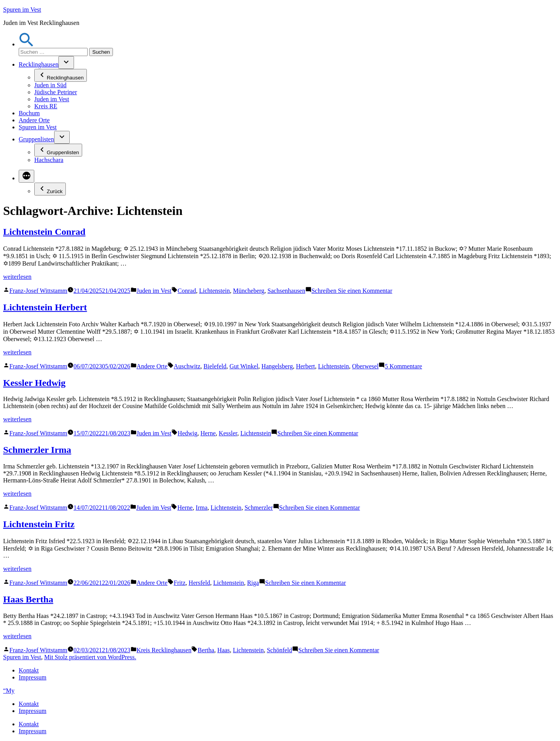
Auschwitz (187, 366)
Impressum (33, 677)
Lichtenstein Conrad (44, 232)
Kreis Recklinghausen (164, 650)
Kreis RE (46, 106)
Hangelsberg (277, 366)
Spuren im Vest (22, 10)
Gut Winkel (244, 366)
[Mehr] (26, 176)
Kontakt (29, 670)
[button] (26, 44)
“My (9, 691)
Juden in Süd (50, 85)
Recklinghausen (39, 64)
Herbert (306, 366)
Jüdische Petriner (56, 92)
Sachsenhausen (286, 291)
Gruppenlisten (36, 139)
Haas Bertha (28, 599)
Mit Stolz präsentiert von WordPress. (90, 657)
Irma (202, 508)
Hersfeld (199, 583)
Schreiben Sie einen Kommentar (352, 291)
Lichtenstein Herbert (45, 307)
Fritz (180, 583)
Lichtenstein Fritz (39, 524)
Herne (208, 433)
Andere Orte (34, 120)
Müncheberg (249, 291)
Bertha (206, 650)
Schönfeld (279, 650)
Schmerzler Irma (37, 450)
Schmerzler (259, 508)
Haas (224, 650)
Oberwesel (365, 366)
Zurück (50, 189)
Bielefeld (215, 366)
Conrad (187, 291)
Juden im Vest (52, 99)
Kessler (228, 433)
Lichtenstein (214, 291)
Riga (253, 583)
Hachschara (49, 160)
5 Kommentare (403, 366)
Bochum (29, 113)
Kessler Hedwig (34, 383)
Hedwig (188, 433)
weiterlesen (17, 277)
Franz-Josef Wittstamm (38, 291)
